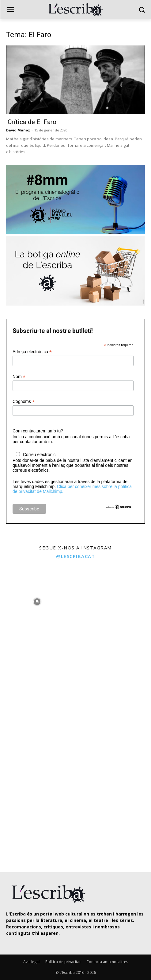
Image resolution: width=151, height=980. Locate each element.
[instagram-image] (37, 600)
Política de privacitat (63, 962)
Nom (19, 377)
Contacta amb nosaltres (107, 962)
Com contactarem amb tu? (38, 431)
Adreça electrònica (32, 352)
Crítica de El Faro (31, 122)
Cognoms (24, 402)
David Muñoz (18, 130)
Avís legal (31, 962)
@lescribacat (75, 556)
